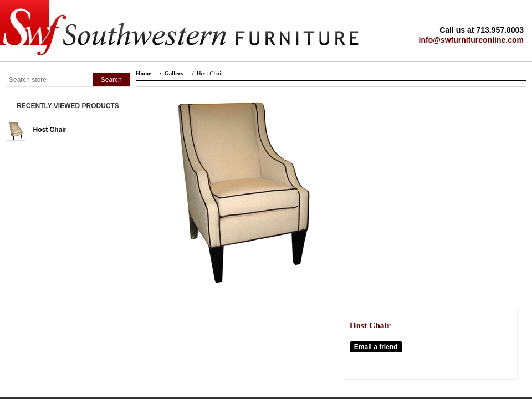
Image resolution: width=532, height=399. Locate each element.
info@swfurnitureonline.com (471, 40)
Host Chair (50, 130)
